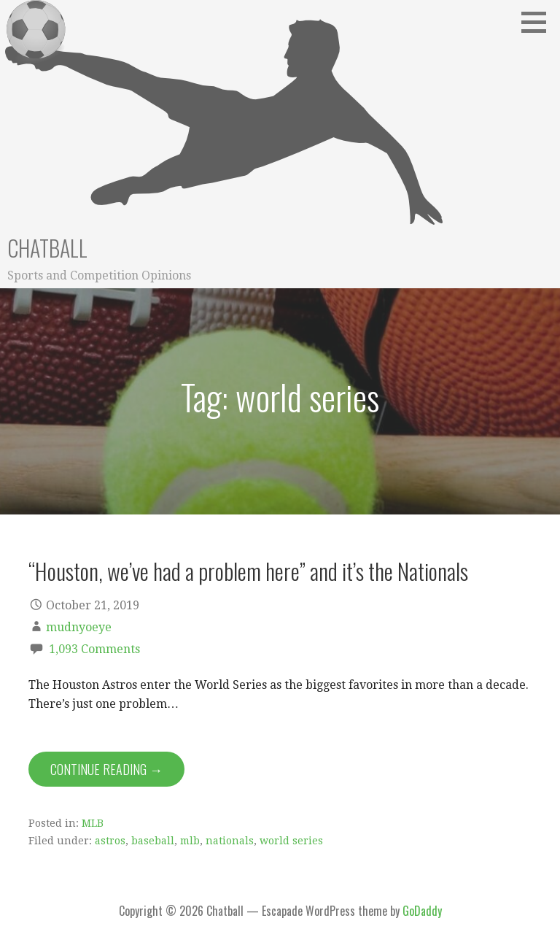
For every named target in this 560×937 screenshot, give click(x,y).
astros (110, 841)
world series (291, 841)
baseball (153, 841)
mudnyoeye (79, 627)
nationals (230, 841)
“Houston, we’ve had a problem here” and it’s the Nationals (248, 571)
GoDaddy (422, 911)
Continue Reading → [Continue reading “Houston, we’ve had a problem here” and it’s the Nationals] (106, 769)
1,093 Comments (94, 649)
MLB (93, 823)
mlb (190, 841)
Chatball (47, 248)
